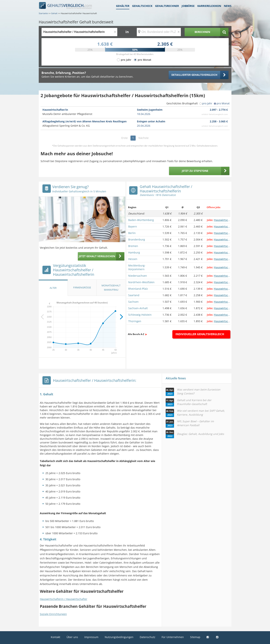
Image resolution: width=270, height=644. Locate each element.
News (228, 6)
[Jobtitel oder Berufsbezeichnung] (79, 32)
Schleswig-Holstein (140, 315)
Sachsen (133, 302)
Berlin (132, 233)
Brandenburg (137, 239)
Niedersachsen (138, 276)
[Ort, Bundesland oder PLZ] (159, 32)
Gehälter (123, 6)
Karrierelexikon (209, 6)
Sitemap (195, 637)
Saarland (134, 295)
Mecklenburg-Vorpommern (137, 267)
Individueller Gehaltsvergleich (200, 334)
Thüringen (135, 321)
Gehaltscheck (142, 6)
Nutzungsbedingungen (119, 637)
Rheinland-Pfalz (138, 289)
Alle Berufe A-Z (136, 334)
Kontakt (56, 637)
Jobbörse (188, 6)
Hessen (133, 259)
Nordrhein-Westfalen (141, 282)
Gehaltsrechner (167, 6)
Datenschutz (148, 637)
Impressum (91, 637)
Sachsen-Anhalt (138, 308)
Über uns (72, 637)
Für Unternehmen (173, 637)
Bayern (133, 226)
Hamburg (134, 252)
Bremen (133, 246)
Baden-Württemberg (141, 220)
